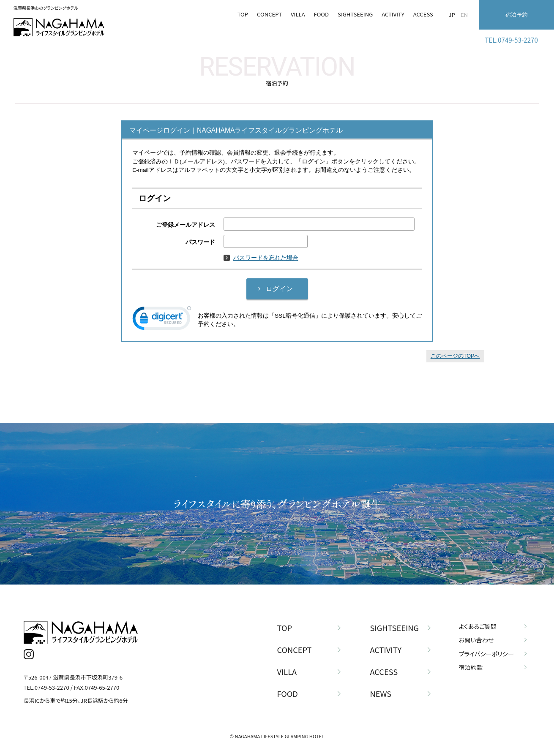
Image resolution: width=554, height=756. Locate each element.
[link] (162, 320)
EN (464, 15)
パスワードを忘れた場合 (261, 258)
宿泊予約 (516, 15)
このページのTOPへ (455, 356)
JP (452, 15)
